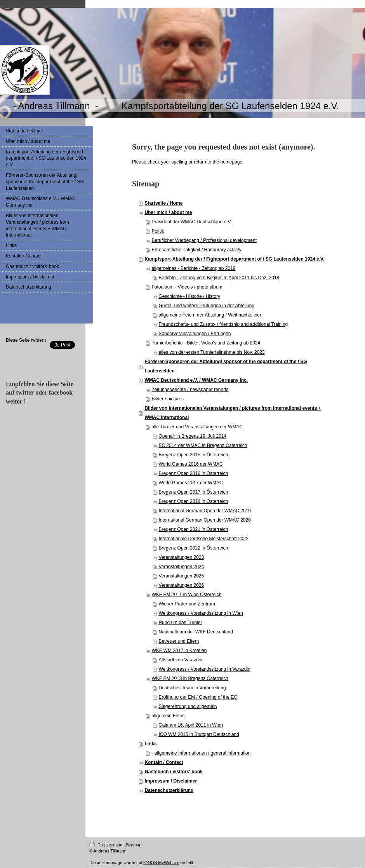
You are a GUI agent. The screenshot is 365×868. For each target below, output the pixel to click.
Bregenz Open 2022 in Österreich (193, 548)
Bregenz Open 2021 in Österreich (193, 529)
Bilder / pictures (168, 399)
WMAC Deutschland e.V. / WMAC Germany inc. (196, 380)
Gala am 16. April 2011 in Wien (190, 725)
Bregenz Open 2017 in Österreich (193, 492)
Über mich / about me (168, 212)
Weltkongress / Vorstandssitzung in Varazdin (204, 669)
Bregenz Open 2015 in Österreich (193, 455)
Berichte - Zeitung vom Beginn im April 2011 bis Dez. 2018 (219, 278)
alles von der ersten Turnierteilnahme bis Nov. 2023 (211, 352)
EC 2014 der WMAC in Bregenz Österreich (203, 445)
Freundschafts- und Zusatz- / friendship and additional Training (223, 324)
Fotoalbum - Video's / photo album (187, 287)
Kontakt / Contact (164, 762)
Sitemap (134, 845)
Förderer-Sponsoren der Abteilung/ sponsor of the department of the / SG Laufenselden (226, 366)
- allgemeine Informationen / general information (201, 753)
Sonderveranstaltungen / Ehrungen (195, 334)
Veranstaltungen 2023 (181, 557)
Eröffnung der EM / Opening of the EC (198, 697)
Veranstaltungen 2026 (181, 585)
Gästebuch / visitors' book (174, 772)
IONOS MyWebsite (161, 863)
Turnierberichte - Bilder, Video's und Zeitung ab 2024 (206, 343)
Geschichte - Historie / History (189, 296)
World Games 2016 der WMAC (190, 464)
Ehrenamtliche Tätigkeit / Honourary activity (196, 250)
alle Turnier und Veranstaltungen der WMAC (197, 427)
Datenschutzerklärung (169, 790)
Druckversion (106, 845)
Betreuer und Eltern (179, 641)
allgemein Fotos (168, 716)
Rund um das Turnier (180, 623)
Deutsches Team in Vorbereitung (192, 688)
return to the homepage (218, 162)
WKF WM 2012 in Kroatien (179, 651)
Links (150, 744)
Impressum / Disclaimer (171, 781)
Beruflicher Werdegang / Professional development (204, 240)
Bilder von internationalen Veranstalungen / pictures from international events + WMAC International (233, 413)
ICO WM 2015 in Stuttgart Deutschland (199, 734)
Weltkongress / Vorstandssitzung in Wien (201, 613)
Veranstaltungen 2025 (181, 576)
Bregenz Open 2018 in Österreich (193, 501)
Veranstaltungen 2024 (181, 567)
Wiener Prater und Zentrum (187, 604)
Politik (158, 231)
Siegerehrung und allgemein (188, 706)
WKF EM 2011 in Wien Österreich (186, 595)
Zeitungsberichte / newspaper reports (190, 390)
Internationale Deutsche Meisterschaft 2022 (203, 539)
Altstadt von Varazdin (180, 660)
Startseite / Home (163, 203)
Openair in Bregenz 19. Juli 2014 (192, 436)
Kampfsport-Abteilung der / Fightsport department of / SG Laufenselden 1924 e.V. (234, 259)
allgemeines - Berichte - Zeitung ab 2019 (193, 268)
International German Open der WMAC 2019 (204, 511)
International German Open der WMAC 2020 (204, 520)
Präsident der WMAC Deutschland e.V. (191, 222)
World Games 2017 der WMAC (190, 483)
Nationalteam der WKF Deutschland (196, 632)
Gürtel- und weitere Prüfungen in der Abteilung (206, 306)
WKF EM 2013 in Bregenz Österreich (190, 678)
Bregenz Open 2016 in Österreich (193, 473)
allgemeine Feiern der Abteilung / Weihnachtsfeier (210, 315)
